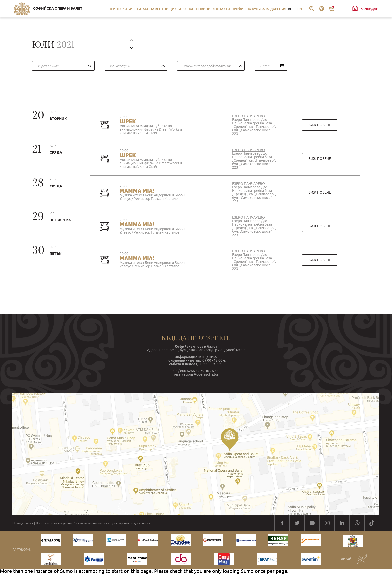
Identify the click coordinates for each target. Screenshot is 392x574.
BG (290, 9)
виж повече (320, 125)
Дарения (278, 9)
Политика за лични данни (54, 523)
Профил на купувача (250, 9)
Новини (203, 9)
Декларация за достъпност (131, 523)
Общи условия (23, 523)
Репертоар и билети (123, 9)
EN (300, 9)
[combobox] (136, 66)
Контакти (221, 9)
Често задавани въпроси (92, 523)
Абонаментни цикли (162, 9)
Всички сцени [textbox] (120, 66)
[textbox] (210, 66)
